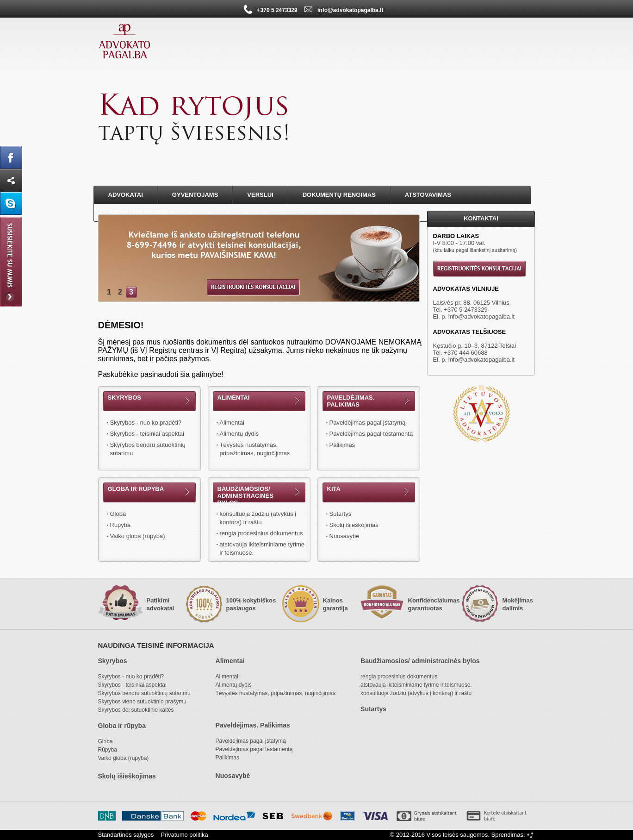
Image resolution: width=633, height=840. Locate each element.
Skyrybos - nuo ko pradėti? (146, 423)
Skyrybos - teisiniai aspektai (147, 434)
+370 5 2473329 (465, 310)
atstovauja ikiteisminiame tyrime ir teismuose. (262, 549)
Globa (118, 514)
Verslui (260, 195)
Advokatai (126, 195)
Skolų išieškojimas (354, 525)
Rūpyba (121, 525)
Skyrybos (124, 398)
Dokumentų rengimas (339, 195)
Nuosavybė (344, 536)
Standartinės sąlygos (126, 835)
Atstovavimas (428, 195)
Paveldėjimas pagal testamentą (371, 434)
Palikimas (342, 445)
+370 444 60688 (465, 353)
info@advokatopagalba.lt (481, 317)
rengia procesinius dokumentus (261, 533)
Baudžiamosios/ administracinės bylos (245, 496)
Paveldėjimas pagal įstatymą (368, 423)
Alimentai (234, 398)
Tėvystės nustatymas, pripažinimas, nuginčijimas (255, 449)
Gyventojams (195, 195)
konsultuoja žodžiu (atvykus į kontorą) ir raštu (258, 518)
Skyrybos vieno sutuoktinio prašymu (142, 702)
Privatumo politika (184, 835)
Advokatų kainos (139, 212)
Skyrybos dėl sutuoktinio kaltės (136, 710)
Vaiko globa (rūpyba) (138, 536)
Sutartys (341, 514)
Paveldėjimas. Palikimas (351, 401)
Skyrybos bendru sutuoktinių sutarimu (148, 449)
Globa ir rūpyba (136, 489)
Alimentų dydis (239, 434)
